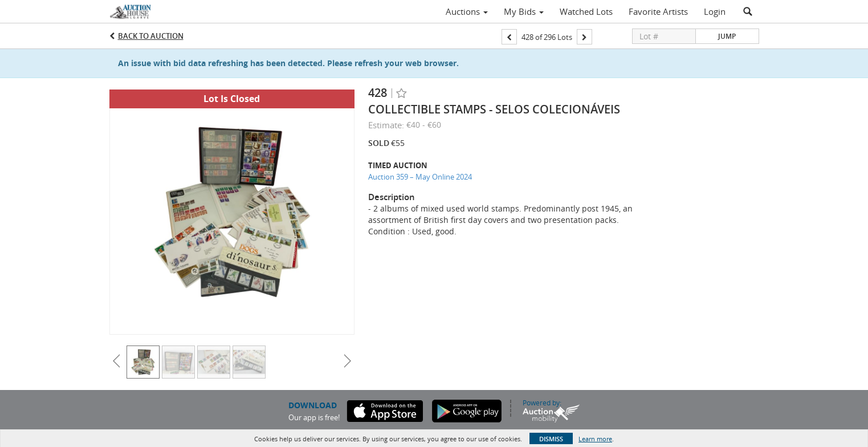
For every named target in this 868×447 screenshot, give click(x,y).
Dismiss (551, 439)
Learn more (595, 439)
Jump (727, 36)
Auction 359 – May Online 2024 (420, 177)
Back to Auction (151, 36)
